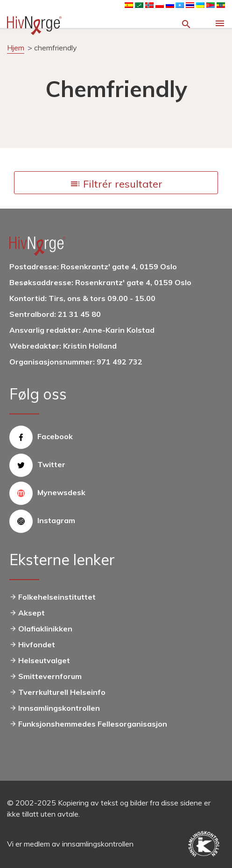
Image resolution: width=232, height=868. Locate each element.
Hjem (16, 48)
